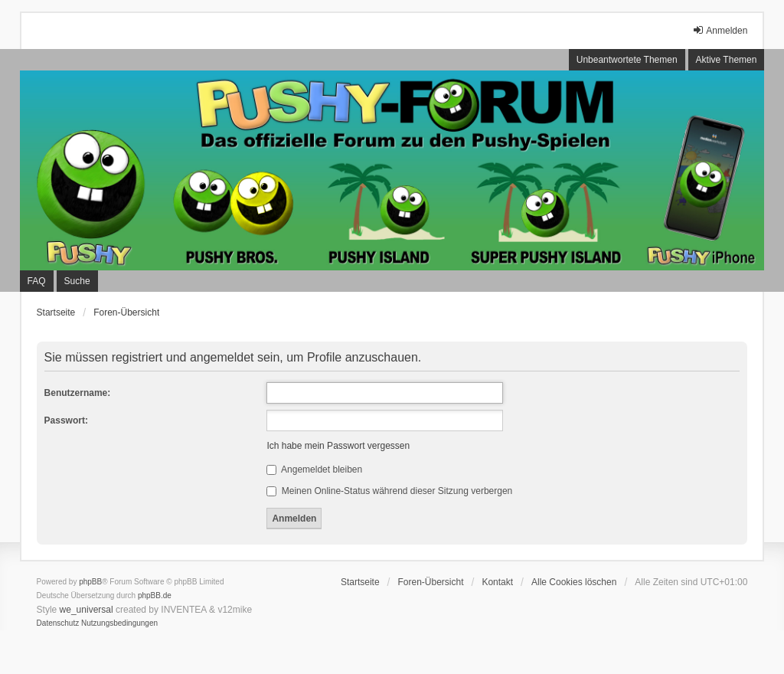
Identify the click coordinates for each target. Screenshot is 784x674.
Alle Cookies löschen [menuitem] (574, 582)
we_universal (87, 610)
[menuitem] (58, 623)
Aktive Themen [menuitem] (727, 60)
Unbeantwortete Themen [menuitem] (627, 60)
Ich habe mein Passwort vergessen (338, 446)
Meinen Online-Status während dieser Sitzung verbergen (389, 491)
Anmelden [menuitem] (720, 30)
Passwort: (66, 420)
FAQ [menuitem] (37, 281)
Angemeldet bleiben (314, 470)
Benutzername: (78, 393)
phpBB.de (155, 595)
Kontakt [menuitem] (497, 582)
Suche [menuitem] (77, 281)
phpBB (90, 582)
